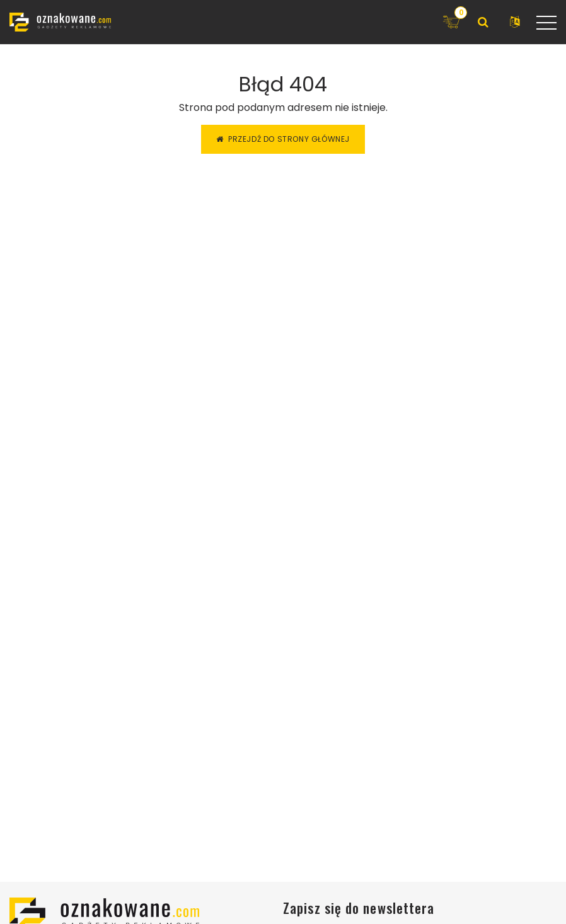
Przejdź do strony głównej (283, 139)
